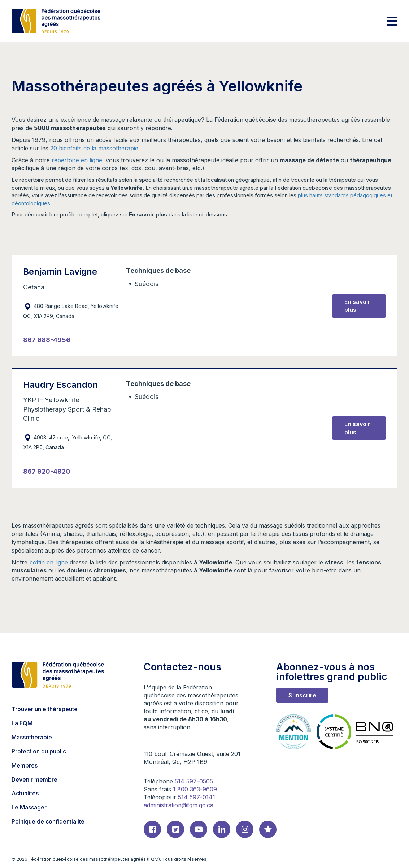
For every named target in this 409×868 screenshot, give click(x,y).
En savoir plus (357, 306)
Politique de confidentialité (48, 821)
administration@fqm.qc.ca (179, 805)
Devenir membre (34, 779)
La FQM (22, 723)
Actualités (25, 793)
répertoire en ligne (77, 160)
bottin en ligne (49, 562)
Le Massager (29, 807)
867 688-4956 (47, 340)
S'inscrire (302, 695)
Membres (25, 765)
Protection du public (39, 751)
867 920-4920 (47, 471)
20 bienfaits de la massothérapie (94, 148)
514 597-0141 (197, 797)
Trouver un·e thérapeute (45, 709)
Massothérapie (32, 737)
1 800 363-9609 (195, 789)
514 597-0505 (194, 781)
